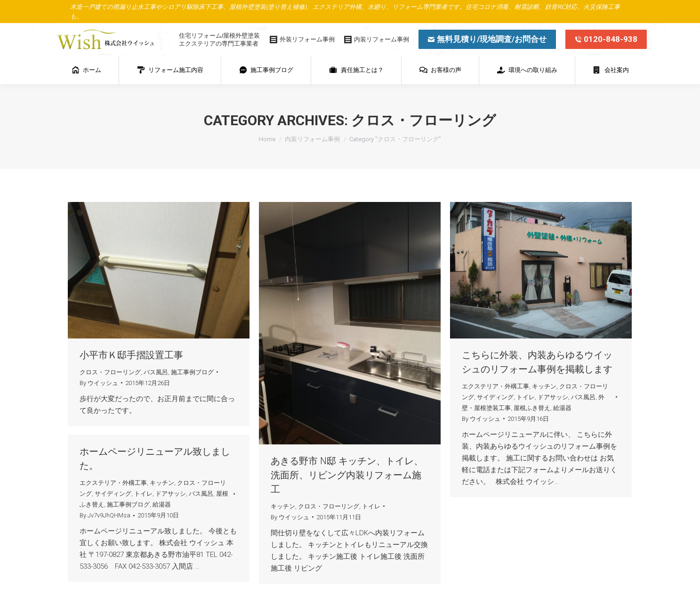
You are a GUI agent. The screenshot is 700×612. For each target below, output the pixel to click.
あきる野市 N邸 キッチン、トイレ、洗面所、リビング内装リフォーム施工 (347, 475)
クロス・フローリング (110, 372)
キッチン (283, 506)
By (99, 383)
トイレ (371, 506)
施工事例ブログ (192, 372)
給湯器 (562, 408)
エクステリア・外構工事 (495, 386)
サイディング (495, 397)
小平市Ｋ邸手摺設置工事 (131, 355)
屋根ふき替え (532, 408)
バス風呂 (156, 372)
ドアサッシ (553, 397)
